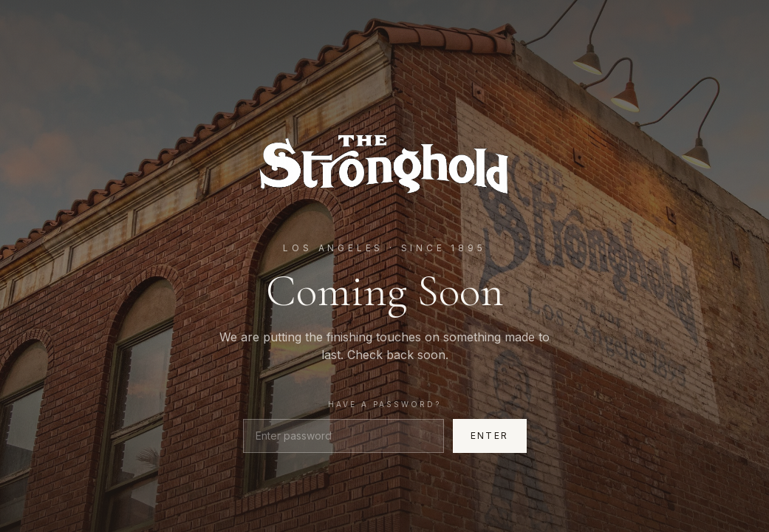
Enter (490, 436)
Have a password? (384, 404)
